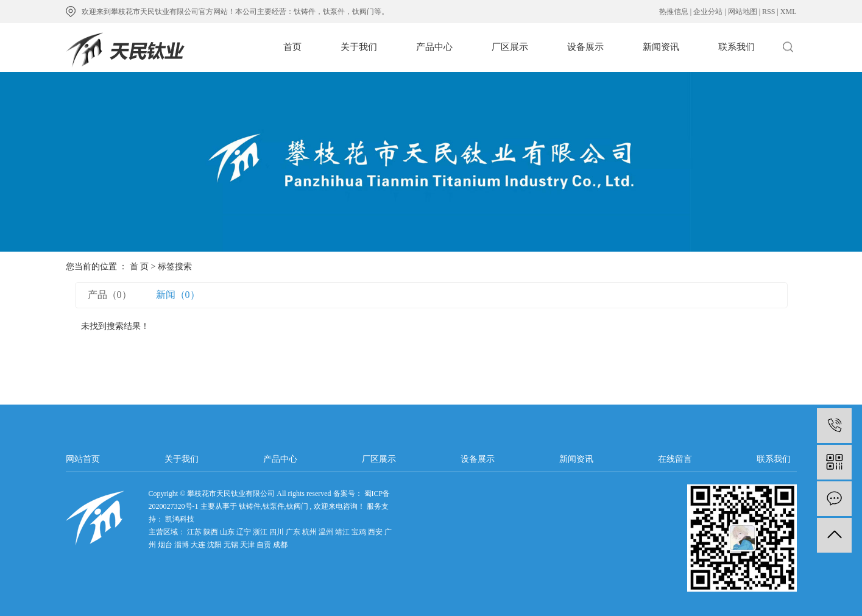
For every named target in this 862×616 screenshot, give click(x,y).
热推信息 (674, 12)
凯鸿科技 (179, 519)
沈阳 (214, 545)
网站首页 (83, 459)
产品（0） (110, 295)
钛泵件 (274, 506)
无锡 (231, 545)
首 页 (140, 267)
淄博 (182, 545)
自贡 (264, 545)
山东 (227, 532)
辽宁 (244, 532)
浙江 (260, 532)
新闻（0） (178, 295)
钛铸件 (250, 506)
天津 (247, 545)
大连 (198, 545)
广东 (293, 532)
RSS (768, 12)
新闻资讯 (661, 47)
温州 (326, 532)
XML (789, 12)
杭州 (309, 532)
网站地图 (743, 12)
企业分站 (708, 12)
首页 (292, 47)
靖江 (342, 532)
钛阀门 (297, 506)
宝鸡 (359, 532)
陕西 (211, 532)
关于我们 (359, 47)
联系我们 (737, 47)
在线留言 (675, 459)
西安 (375, 532)
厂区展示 (510, 47)
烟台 (165, 545)
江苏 (194, 532)
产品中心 (434, 47)
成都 (280, 545)
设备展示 (585, 47)
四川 (277, 532)
